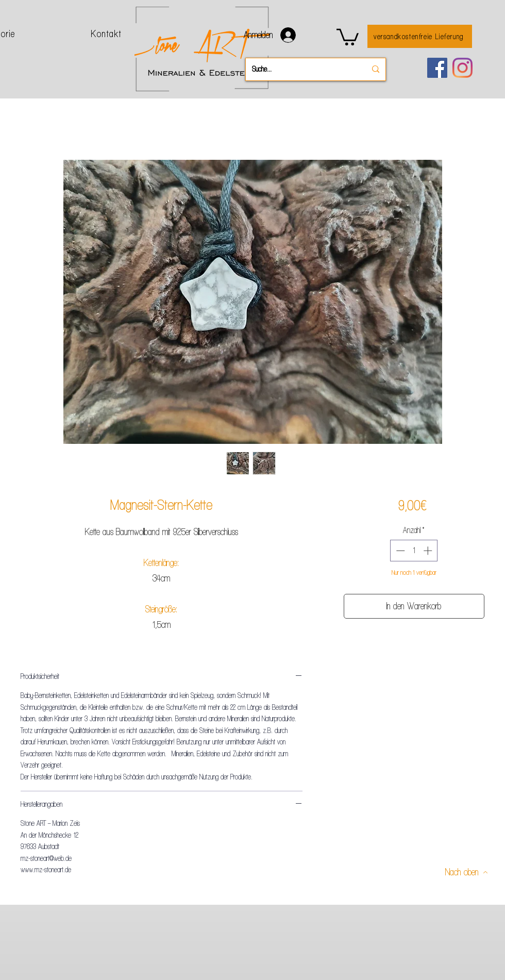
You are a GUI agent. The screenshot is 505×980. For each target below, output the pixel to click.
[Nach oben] (467, 872)
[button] (348, 36)
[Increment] (429, 551)
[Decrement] (399, 551)
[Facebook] (437, 68)
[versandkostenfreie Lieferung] (420, 36)
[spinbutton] (414, 551)
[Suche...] (301, 69)
